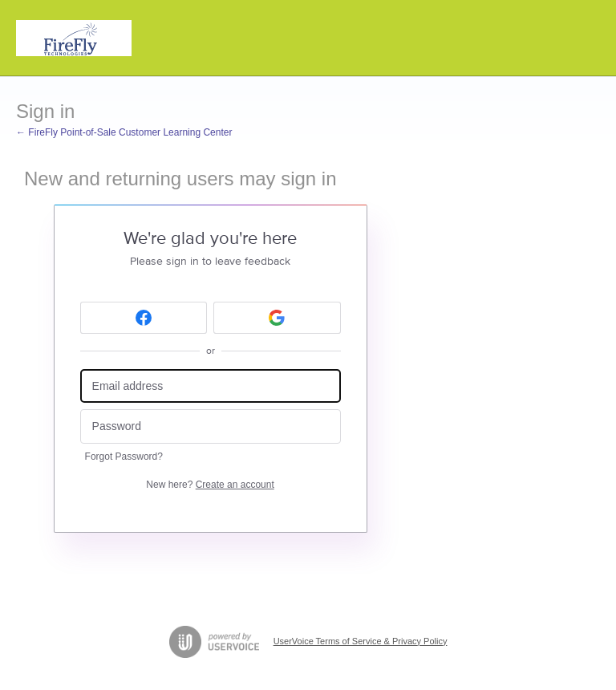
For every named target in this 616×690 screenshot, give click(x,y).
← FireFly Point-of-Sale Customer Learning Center (124, 132)
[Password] (211, 426)
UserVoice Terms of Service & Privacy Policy (361, 641)
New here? (210, 485)
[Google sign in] (277, 318)
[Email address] (211, 386)
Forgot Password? (124, 457)
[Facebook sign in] (144, 318)
